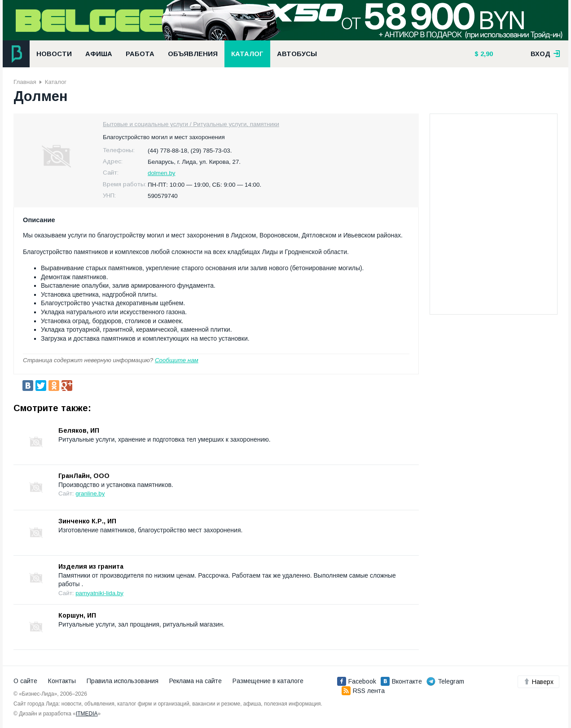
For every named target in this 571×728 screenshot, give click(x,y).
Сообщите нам (177, 360)
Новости (54, 54)
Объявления (193, 54)
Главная (25, 82)
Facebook (357, 681)
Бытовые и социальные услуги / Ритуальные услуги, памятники (191, 124)
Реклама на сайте (195, 681)
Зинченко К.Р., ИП (87, 521)
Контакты (62, 681)
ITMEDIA (87, 714)
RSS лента (363, 691)
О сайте (25, 681)
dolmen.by (162, 173)
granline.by (90, 493)
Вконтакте (401, 681)
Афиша (99, 54)
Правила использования (123, 681)
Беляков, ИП (79, 430)
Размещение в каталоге (268, 681)
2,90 (486, 54)
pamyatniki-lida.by (99, 593)
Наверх (538, 682)
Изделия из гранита (91, 566)
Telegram (445, 681)
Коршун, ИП (77, 615)
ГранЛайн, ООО (84, 476)
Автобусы (297, 54)
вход (545, 54)
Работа (140, 54)
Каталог (247, 54)
